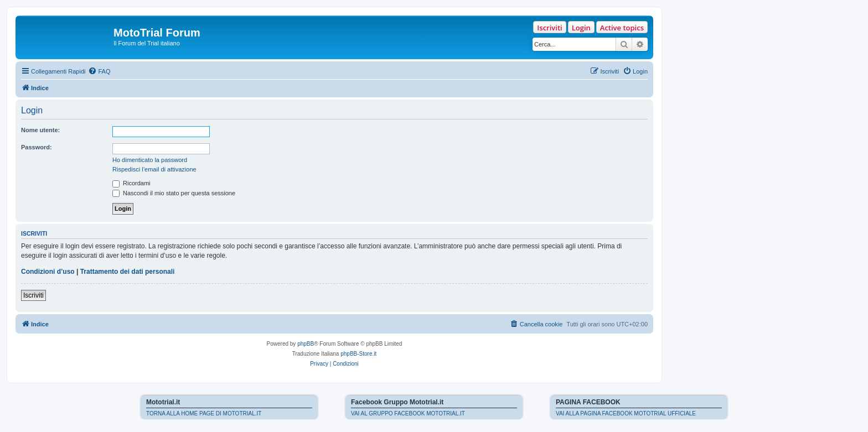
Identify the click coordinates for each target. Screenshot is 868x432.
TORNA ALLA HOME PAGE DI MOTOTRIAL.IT (204, 413)
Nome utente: (40, 130)
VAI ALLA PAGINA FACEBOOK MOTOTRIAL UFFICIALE (626, 413)
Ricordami (131, 183)
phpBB (306, 344)
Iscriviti (549, 28)
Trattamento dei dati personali (128, 272)
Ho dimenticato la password (150, 160)
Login (581, 28)
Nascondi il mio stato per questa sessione (174, 193)
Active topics (622, 28)
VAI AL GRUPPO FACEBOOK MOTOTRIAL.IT (408, 413)
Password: (37, 147)
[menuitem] (99, 71)
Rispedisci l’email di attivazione (154, 169)
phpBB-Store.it (358, 354)
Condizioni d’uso (48, 272)
